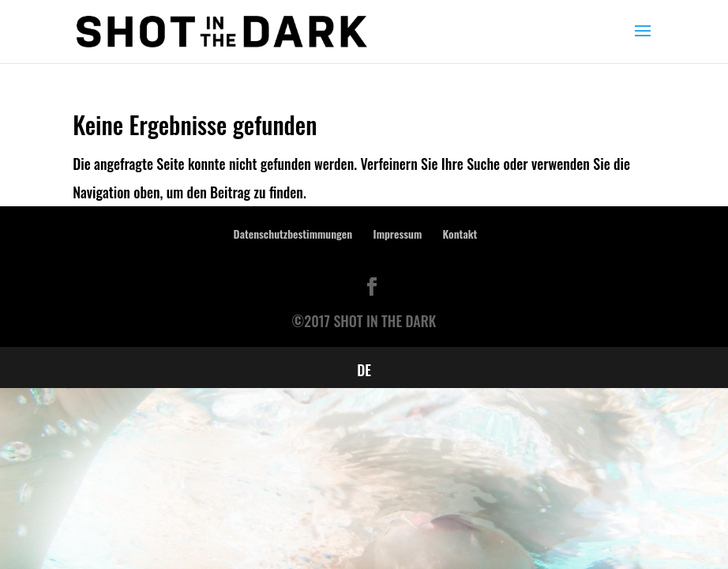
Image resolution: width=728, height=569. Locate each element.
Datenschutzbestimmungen (293, 234)
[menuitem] (364, 369)
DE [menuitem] (364, 370)
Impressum (398, 234)
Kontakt (460, 234)
